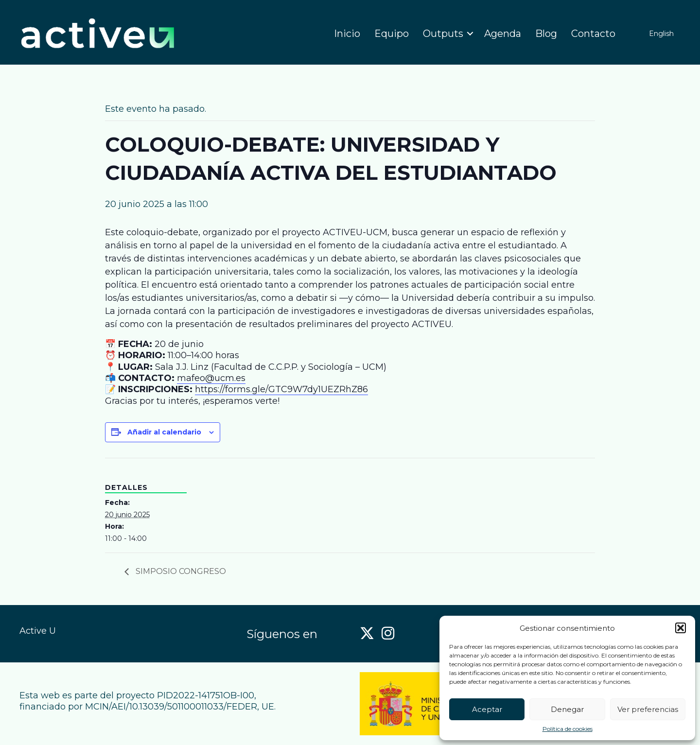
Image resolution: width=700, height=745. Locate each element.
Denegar (567, 709)
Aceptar (487, 709)
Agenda (503, 34)
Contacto (593, 34)
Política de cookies (568, 729)
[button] (681, 628)
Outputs (443, 34)
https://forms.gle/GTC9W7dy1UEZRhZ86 (281, 389)
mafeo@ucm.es (211, 378)
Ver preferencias (648, 709)
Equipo (392, 34)
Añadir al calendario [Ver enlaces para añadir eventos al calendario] (164, 432)
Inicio (347, 34)
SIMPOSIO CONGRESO (180, 571)
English (661, 34)
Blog (546, 34)
